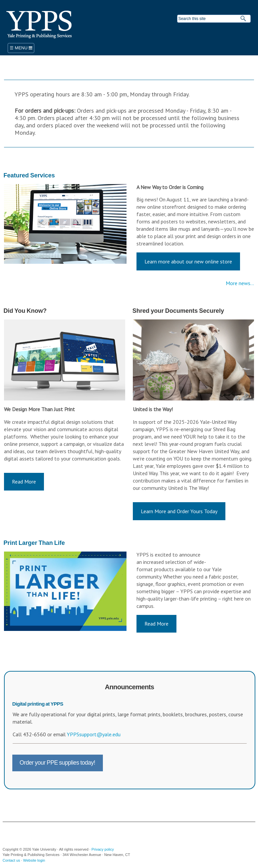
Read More (24, 482)
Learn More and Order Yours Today (179, 511)
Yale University (16, 832)
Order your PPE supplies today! (57, 763)
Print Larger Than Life (34, 543)
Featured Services (29, 175)
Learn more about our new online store (188, 261)
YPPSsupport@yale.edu (94, 734)
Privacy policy (103, 849)
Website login (34, 860)
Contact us (11, 860)
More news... (240, 283)
